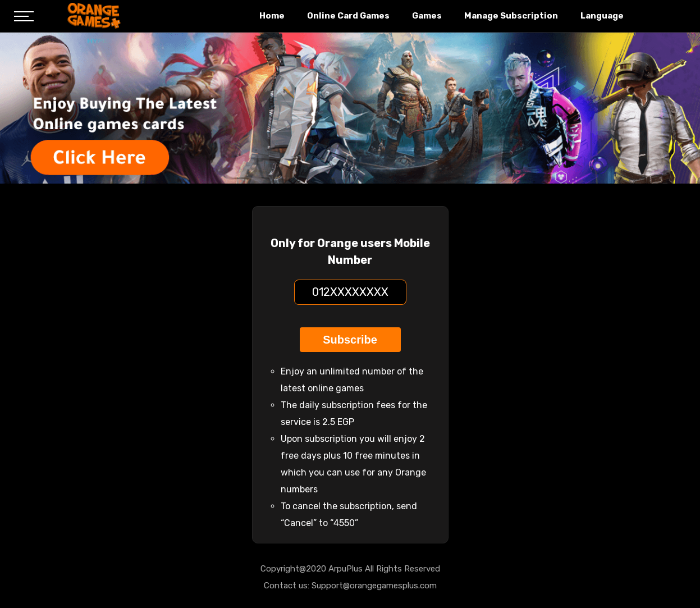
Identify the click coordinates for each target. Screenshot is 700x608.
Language (602, 16)
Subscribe (350, 340)
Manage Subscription (511, 16)
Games (427, 16)
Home (272, 16)
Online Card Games (348, 16)
